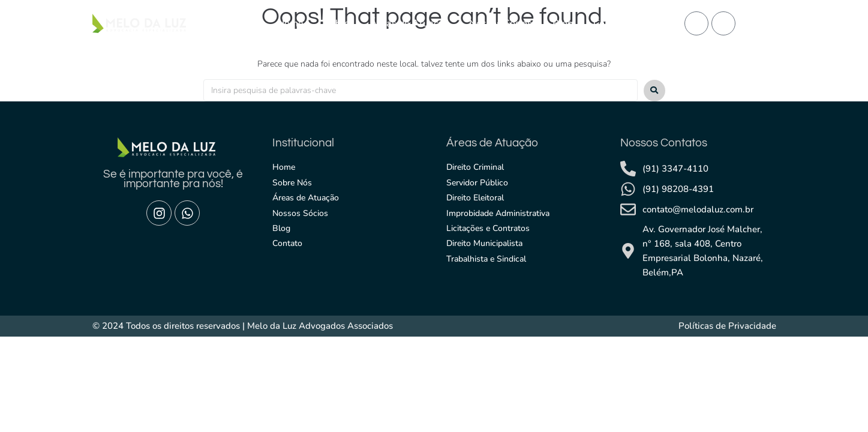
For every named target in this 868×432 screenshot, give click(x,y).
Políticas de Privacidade (727, 326)
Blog (563, 23)
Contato (611, 23)
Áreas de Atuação (409, 23)
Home (290, 23)
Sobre (337, 23)
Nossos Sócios (501, 23)
